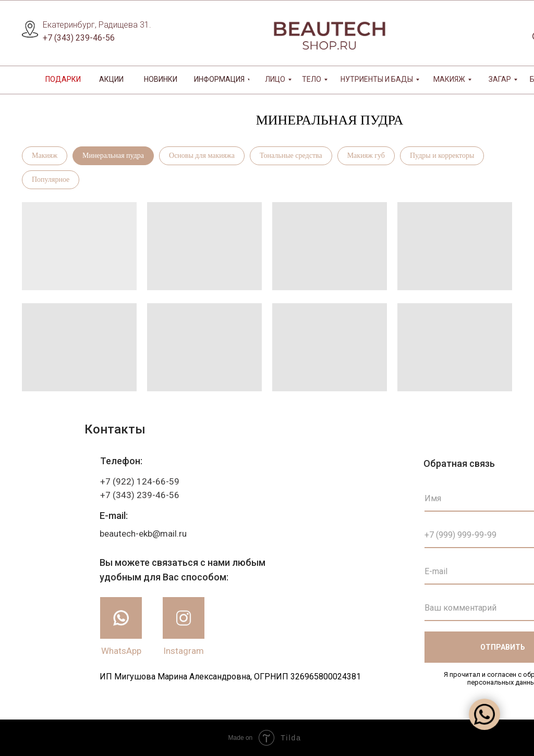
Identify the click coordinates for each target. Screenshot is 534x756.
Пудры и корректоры (442, 156)
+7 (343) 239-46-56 (79, 38)
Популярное (51, 179)
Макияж (45, 156)
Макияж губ (366, 156)
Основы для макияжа (202, 156)
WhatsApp (121, 651)
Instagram (184, 651)
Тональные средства (291, 156)
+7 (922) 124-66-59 (140, 481)
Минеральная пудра (113, 156)
